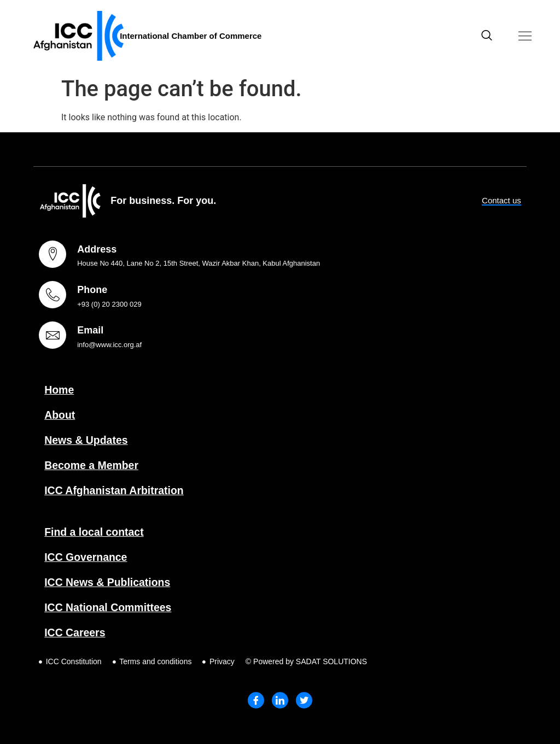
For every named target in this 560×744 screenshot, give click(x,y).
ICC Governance (87, 557)
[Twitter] (304, 700)
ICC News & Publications (109, 582)
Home (60, 390)
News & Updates (87, 440)
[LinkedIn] (280, 700)
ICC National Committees (110, 607)
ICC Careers (76, 632)
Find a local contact (95, 532)
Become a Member (93, 465)
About (60, 415)
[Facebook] (256, 700)
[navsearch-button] (487, 36)
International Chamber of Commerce (191, 36)
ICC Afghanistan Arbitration (116, 490)
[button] (525, 36)
